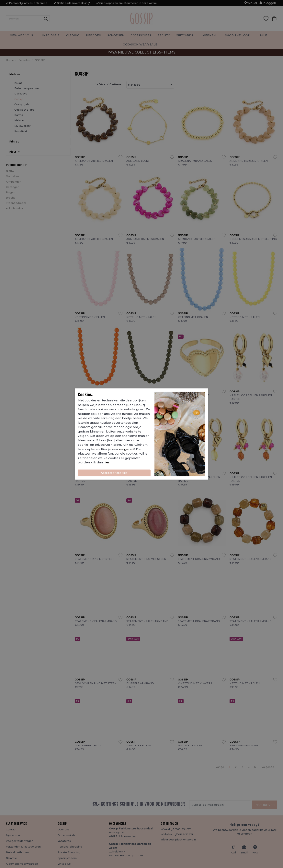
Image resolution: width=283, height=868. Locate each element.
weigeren (126, 449)
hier (107, 462)
